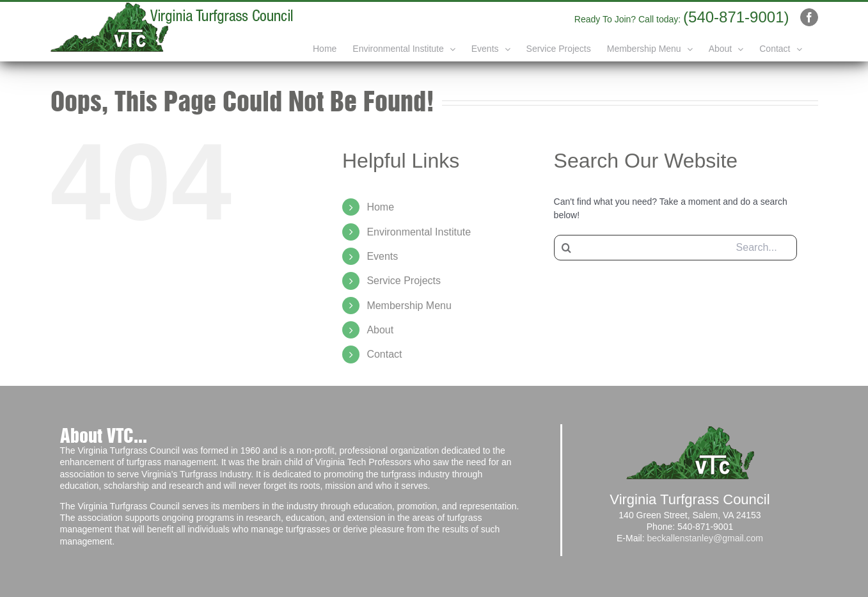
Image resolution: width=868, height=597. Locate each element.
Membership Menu (409, 306)
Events (382, 256)
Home (380, 207)
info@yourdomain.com (536, 17)
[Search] (567, 248)
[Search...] (675, 248)
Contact (384, 354)
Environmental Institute (419, 232)
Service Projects (404, 281)
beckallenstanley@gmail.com (705, 538)
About (380, 330)
